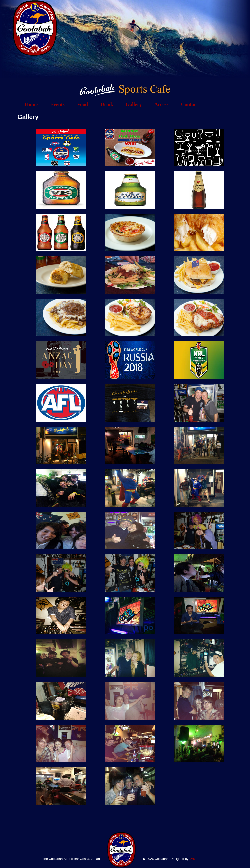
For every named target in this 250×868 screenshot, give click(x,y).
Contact (189, 104)
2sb (193, 859)
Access (162, 104)
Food (83, 104)
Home (31, 104)
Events (57, 104)
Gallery (134, 104)
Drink (107, 104)
